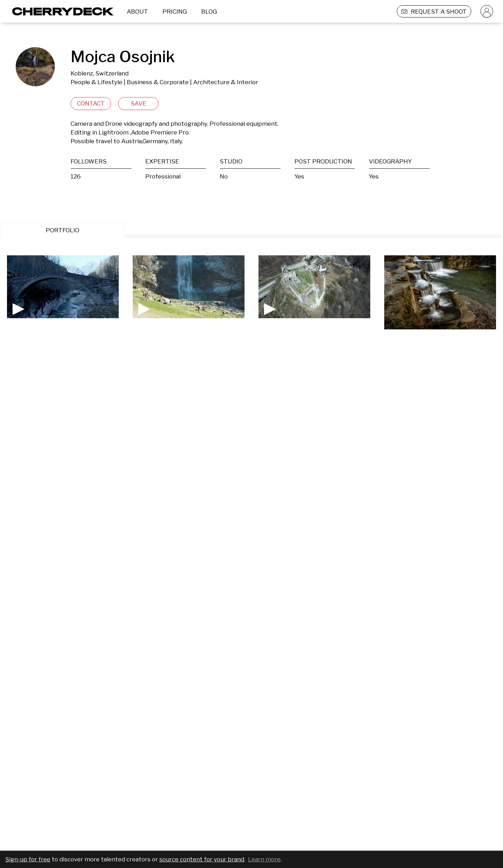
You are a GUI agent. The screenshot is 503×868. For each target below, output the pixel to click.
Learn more (264, 859)
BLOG (209, 12)
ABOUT (137, 12)
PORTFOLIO (63, 230)
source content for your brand (202, 859)
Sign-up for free (28, 859)
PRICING (175, 12)
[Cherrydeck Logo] (60, 11)
